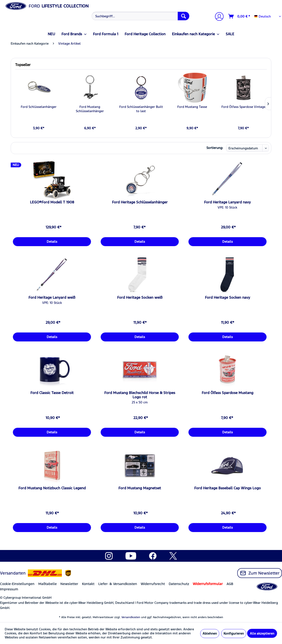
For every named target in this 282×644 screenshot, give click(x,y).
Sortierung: (215, 148)
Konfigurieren (234, 633)
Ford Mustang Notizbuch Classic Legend (52, 488)
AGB (230, 584)
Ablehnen (210, 633)
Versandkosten (131, 617)
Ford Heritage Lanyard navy (227, 202)
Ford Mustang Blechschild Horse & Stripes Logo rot (140, 395)
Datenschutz (179, 584)
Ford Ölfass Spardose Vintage (243, 107)
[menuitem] (140, 16)
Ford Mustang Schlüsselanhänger (90, 109)
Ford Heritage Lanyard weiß (52, 297)
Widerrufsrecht (153, 584)
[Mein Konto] (218, 17)
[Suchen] (184, 16)
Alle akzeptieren (262, 633)
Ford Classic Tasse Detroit (52, 393)
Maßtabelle (48, 584)
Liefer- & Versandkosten (118, 584)
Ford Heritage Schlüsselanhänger (140, 202)
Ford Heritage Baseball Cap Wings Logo (228, 488)
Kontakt (88, 584)
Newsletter (69, 584)
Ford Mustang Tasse (192, 107)
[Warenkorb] (239, 16)
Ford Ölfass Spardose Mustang (228, 393)
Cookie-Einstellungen (17, 584)
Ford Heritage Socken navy (228, 297)
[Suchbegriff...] (140, 16)
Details (52, 242)
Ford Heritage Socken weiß (140, 297)
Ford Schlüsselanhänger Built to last (141, 109)
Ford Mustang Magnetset (140, 488)
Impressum (9, 589)
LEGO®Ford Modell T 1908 (52, 202)
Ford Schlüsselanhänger (39, 107)
